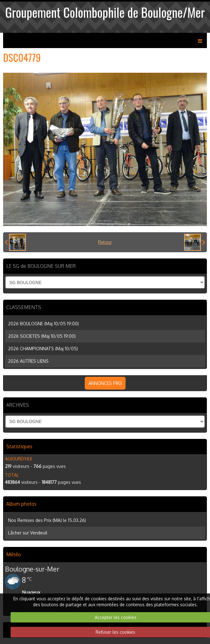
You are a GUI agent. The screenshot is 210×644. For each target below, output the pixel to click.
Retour (105, 242)
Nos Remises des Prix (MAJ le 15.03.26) (47, 520)
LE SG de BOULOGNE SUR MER (41, 266)
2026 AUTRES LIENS (28, 361)
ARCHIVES (18, 405)
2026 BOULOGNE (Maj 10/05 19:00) (43, 324)
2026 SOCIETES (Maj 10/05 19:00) (42, 336)
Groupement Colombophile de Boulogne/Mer (105, 12)
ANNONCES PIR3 (105, 383)
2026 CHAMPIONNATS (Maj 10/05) (43, 349)
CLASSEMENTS (24, 307)
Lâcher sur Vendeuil (28, 533)
